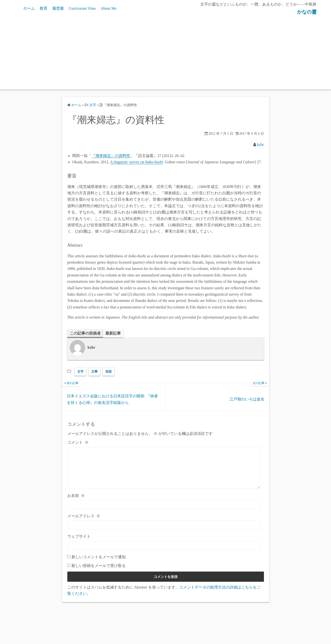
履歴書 (58, 8)
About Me (109, 8)
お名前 (76, 503)
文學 (94, 372)
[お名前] (164, 512)
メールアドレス (84, 523)
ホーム (29, 8)
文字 (80, 372)
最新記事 (113, 333)
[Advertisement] (166, 53)
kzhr (260, 145)
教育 (44, 8)
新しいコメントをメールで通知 (99, 564)
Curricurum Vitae (82, 8)
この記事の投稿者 (85, 333)
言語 (108, 372)
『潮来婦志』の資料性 (111, 156)
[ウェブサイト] (164, 553)
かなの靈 (304, 12)
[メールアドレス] (164, 532)
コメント (78, 443)
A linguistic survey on (137, 162)
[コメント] (164, 471)
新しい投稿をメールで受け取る (99, 573)
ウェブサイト (79, 544)
